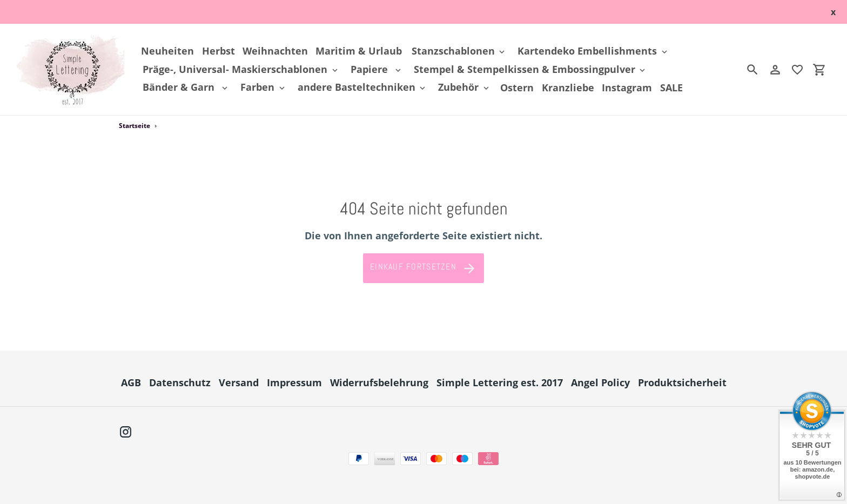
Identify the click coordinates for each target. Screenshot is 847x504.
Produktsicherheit (682, 382)
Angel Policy (600, 382)
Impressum (294, 382)
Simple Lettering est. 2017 (500, 382)
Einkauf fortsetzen (423, 268)
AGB (131, 382)
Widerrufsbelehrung (379, 382)
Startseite (135, 126)
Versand (239, 382)
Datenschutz (180, 382)
